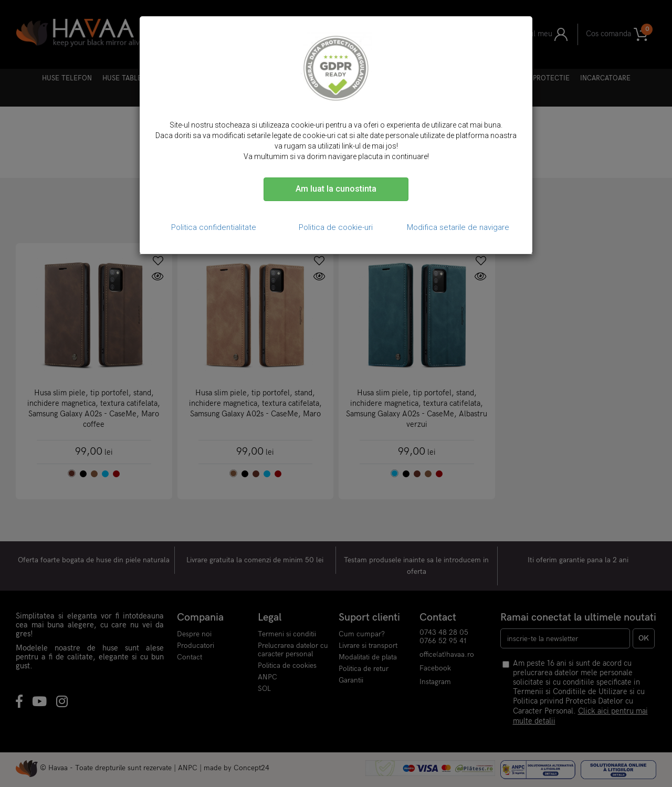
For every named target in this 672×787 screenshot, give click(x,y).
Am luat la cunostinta (336, 189)
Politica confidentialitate (214, 227)
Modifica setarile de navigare (458, 227)
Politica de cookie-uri (336, 227)
